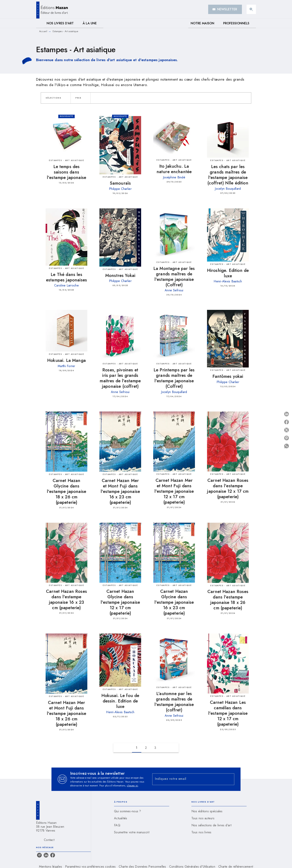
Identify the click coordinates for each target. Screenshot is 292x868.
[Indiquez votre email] (188, 779)
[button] (225, 9)
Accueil (43, 31)
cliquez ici (132, 786)
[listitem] (39, 855)
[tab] (40, 23)
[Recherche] (251, 9)
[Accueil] (52, 9)
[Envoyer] (230, 779)
